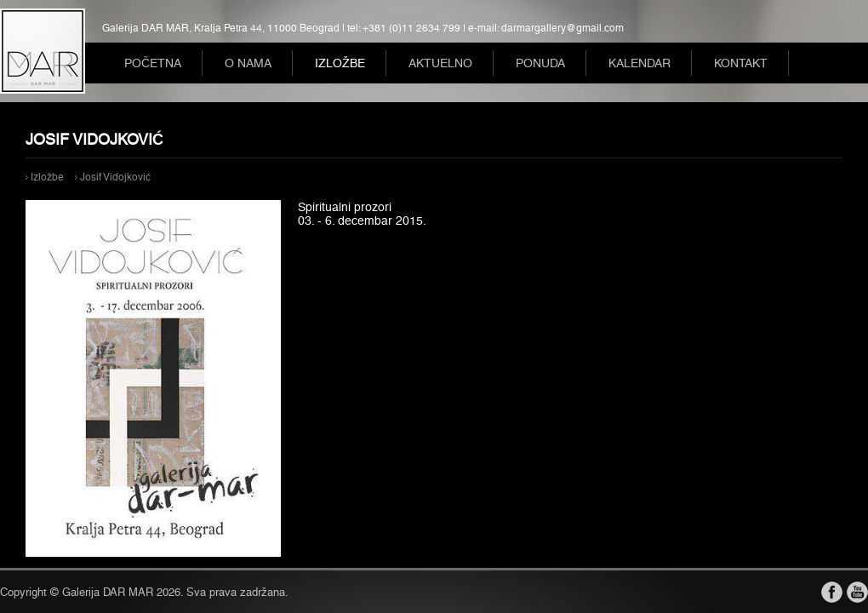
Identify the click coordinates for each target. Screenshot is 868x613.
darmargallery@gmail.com (562, 28)
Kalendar (640, 63)
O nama (248, 63)
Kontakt (741, 63)
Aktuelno (440, 63)
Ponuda (540, 63)
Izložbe (340, 63)
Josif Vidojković (115, 177)
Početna (153, 63)
